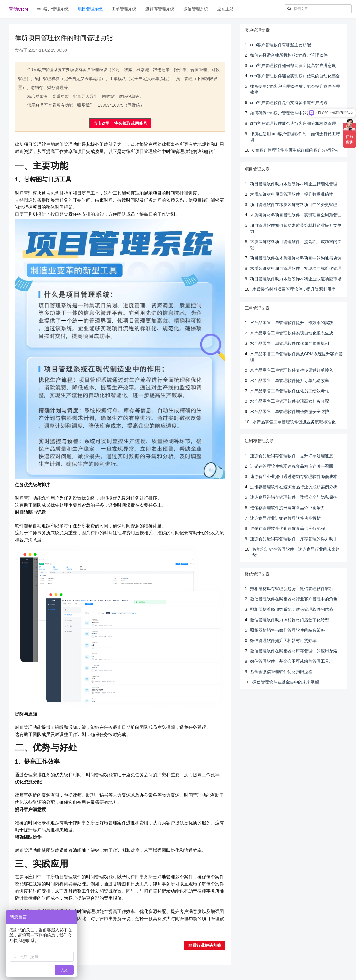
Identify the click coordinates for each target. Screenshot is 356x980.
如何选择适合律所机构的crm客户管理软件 (289, 55)
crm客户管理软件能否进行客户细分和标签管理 (293, 123)
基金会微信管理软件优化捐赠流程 (281, 672)
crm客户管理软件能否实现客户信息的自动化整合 (295, 76)
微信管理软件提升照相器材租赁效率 (283, 640)
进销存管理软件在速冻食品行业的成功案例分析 (294, 487)
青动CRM (18, 9)
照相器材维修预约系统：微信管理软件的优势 (292, 609)
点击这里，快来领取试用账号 (120, 123)
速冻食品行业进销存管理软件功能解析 (285, 518)
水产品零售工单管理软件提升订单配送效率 (290, 380)
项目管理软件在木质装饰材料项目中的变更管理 (294, 205)
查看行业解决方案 (205, 945)
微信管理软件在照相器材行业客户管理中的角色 (294, 599)
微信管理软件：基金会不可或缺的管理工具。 (292, 661)
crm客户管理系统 (53, 9)
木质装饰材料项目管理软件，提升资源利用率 (294, 289)
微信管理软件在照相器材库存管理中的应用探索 (294, 651)
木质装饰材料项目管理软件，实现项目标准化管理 (296, 268)
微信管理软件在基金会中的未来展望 (286, 682)
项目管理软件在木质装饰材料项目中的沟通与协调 (296, 258)
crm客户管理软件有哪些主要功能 (280, 45)
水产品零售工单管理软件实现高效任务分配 (290, 401)
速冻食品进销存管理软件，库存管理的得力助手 (294, 539)
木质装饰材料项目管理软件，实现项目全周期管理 (296, 215)
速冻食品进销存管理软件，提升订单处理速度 (292, 456)
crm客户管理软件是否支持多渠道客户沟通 (289, 103)
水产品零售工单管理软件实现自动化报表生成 (292, 333)
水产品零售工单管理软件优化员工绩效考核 (290, 391)
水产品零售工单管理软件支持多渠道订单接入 (292, 370)
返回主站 (225, 9)
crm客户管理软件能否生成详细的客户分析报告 (295, 150)
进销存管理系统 (160, 9)
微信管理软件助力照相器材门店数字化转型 (290, 620)
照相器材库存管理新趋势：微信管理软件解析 (292, 589)
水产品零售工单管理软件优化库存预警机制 (290, 343)
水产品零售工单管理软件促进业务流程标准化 (294, 422)
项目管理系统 (90, 9)
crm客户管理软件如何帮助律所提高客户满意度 (293, 66)
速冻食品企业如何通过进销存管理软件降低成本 (294, 477)
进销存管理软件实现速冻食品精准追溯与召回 (292, 466)
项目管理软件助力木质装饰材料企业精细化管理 (294, 184)
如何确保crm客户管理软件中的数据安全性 (289, 113)
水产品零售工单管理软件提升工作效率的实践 (292, 323)
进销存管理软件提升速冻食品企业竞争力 (287, 508)
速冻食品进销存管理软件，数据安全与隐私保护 (294, 497)
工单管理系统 (124, 9)
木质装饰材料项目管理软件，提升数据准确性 (292, 194)
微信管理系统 (196, 9)
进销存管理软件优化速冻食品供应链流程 (287, 528)
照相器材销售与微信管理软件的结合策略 (287, 630)
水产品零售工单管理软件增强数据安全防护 (290, 412)
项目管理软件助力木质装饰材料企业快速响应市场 (296, 279)
